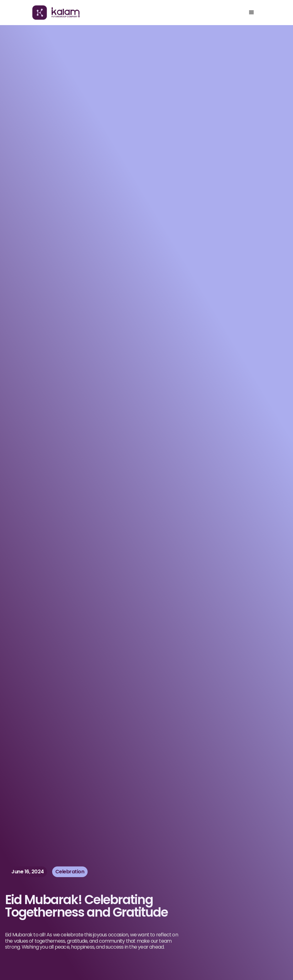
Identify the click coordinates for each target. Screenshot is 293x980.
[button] (251, 13)
